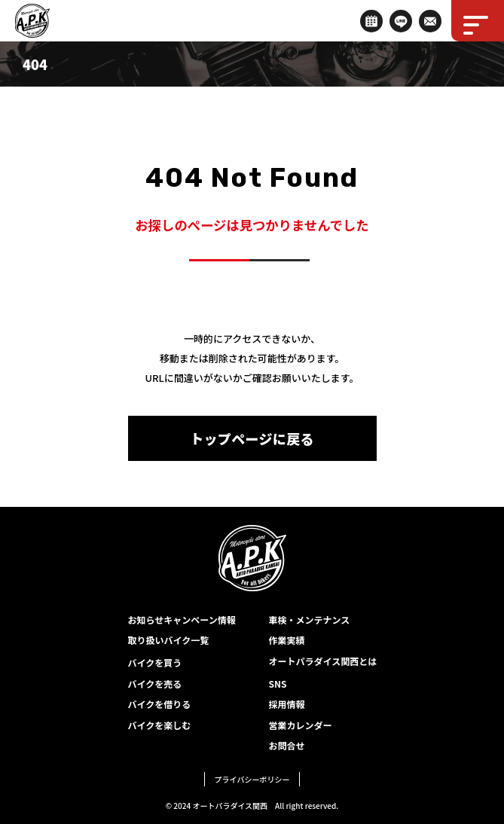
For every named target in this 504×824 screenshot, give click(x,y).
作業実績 (287, 640)
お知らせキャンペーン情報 (182, 620)
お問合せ (287, 745)
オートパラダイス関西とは (323, 661)
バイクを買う (155, 662)
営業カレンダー (301, 725)
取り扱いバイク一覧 (169, 640)
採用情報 (287, 704)
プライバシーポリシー (252, 779)
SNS (278, 684)
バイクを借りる (160, 704)
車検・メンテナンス (310, 620)
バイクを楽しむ (160, 725)
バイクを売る (155, 684)
